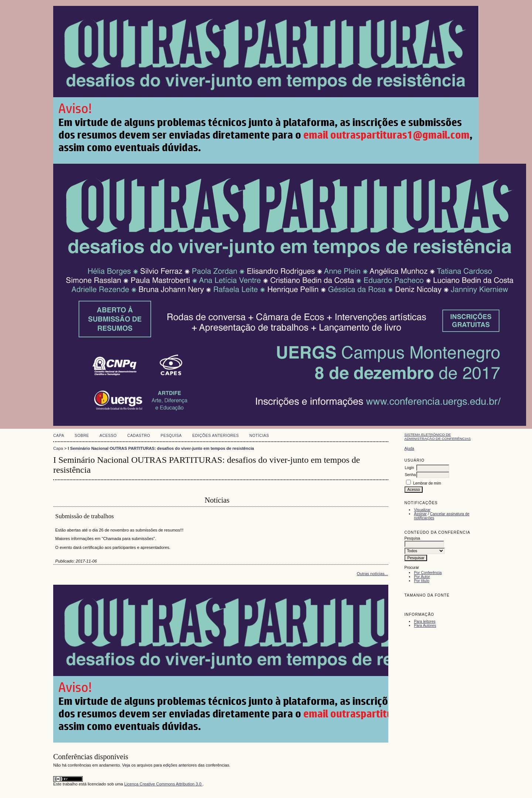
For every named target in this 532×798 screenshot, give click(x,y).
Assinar (420, 514)
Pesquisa (171, 436)
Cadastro (139, 436)
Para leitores (424, 622)
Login (409, 468)
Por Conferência (428, 573)
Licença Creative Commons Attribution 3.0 (163, 784)
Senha (410, 475)
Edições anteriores (216, 436)
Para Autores (425, 626)
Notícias (259, 436)
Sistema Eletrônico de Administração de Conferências (437, 437)
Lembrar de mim (427, 483)
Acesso (108, 436)
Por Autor (422, 577)
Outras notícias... (373, 574)
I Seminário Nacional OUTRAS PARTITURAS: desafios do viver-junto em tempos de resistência (161, 448)
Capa (59, 436)
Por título (422, 581)
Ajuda (409, 449)
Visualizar (422, 510)
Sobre (82, 436)
